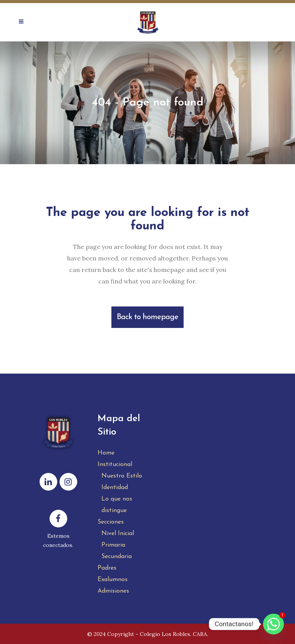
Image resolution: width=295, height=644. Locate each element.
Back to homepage (147, 317)
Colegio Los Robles (165, 634)
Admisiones (113, 591)
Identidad (115, 488)
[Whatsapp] (273, 624)
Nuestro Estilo (122, 476)
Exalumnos (113, 580)
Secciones (111, 522)
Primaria (113, 545)
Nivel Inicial (118, 534)
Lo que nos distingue (117, 505)
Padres (107, 568)
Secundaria (117, 557)
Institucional (115, 464)
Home (106, 453)
